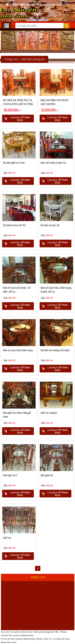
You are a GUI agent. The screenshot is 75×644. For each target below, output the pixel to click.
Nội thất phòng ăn (33, 59)
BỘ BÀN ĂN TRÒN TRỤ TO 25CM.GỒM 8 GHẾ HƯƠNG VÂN (18, 104)
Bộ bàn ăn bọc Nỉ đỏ (14, 225)
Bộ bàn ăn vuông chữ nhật (55, 350)
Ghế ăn (7, 538)
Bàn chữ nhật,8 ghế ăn (53, 163)
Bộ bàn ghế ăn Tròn (14, 163)
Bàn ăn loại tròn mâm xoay (18, 350)
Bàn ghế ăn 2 (10, 475)
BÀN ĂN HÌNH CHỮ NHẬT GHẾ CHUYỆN (55, 102)
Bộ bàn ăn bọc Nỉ (50, 225)
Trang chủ (11, 59)
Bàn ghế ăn (47, 475)
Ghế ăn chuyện (49, 413)
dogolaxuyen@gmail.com (54, 5)
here (51, 639)
